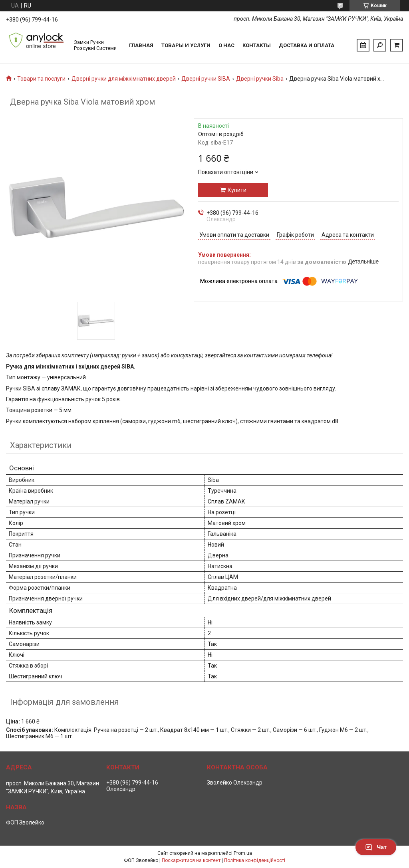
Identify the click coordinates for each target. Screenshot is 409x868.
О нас (226, 45)
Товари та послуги (41, 79)
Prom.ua (243, 853)
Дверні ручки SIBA (206, 79)
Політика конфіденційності (255, 860)
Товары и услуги (186, 45)
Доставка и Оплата (307, 45)
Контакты (257, 45)
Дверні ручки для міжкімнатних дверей (124, 79)
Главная (141, 45)
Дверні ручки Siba (260, 79)
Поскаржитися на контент (191, 860)
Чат (376, 847)
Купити (237, 190)
